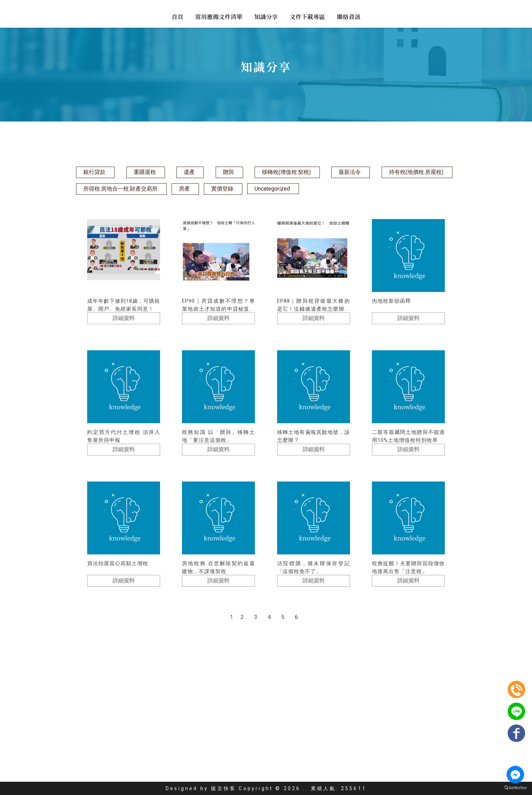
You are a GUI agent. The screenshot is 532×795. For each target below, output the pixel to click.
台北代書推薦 (295, 762)
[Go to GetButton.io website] (515, 788)
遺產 (189, 172)
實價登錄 (222, 189)
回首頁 (188, 774)
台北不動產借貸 (332, 762)
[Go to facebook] (515, 775)
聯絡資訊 (349, 16)
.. (306, 788)
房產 (184, 189)
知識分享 (266, 16)
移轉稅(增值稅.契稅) (286, 172)
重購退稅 (145, 172)
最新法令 (350, 172)
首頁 (177, 16)
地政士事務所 (197, 762)
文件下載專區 (307, 16)
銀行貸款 (94, 172)
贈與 (228, 172)
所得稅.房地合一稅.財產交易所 (120, 189)
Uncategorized (272, 189)
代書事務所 (229, 762)
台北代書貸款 (261, 762)
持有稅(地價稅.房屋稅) (416, 172)
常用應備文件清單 (219, 16)
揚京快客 (223, 788)
